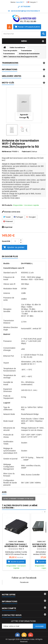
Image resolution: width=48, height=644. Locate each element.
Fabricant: (26, 152)
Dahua (34, 152)
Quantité (6, 241)
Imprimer (8, 227)
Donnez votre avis (12, 212)
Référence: (7, 152)
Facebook (24, 582)
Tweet (7, 217)
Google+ (31, 217)
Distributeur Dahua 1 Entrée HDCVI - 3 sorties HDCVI (16, 546)
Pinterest (8, 221)
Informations (10, 69)
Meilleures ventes (12, 76)
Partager (18, 217)
